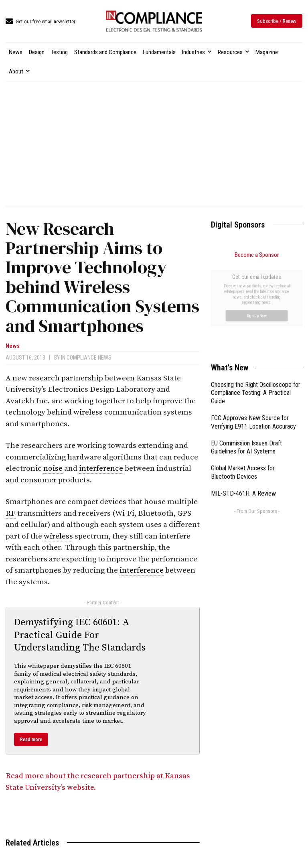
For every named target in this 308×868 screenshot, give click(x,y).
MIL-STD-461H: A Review (243, 403)
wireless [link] (88, 412)
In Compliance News (86, 358)
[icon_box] (41, 22)
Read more (31, 739)
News (13, 346)
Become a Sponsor (257, 255)
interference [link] (101, 469)
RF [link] (11, 513)
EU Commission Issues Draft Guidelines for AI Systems (246, 357)
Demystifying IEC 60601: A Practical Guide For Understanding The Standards (80, 635)
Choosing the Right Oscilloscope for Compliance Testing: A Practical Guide (256, 303)
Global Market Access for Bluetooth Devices (243, 382)
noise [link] (53, 469)
